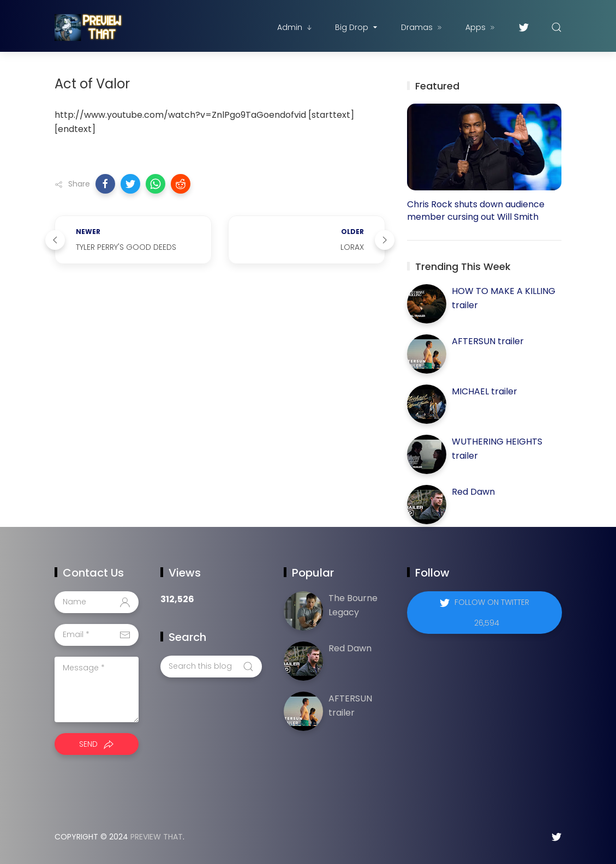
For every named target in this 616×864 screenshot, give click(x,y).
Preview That (157, 837)
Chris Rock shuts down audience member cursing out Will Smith (476, 211)
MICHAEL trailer (485, 391)
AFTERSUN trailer (488, 341)
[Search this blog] (211, 667)
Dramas (422, 27)
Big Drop (357, 27)
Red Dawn (473, 492)
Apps (481, 27)
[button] (105, 184)
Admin (295, 27)
